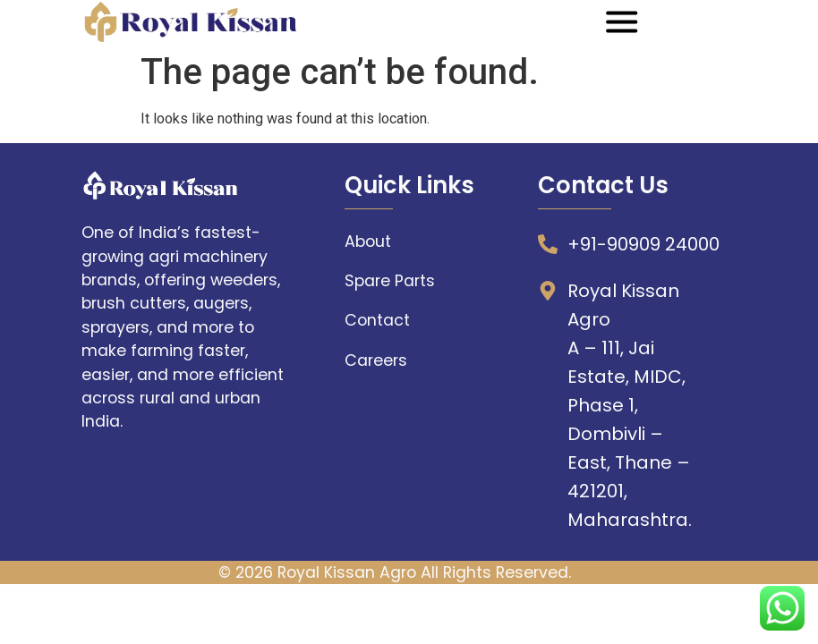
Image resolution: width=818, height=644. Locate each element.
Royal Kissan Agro (347, 572)
